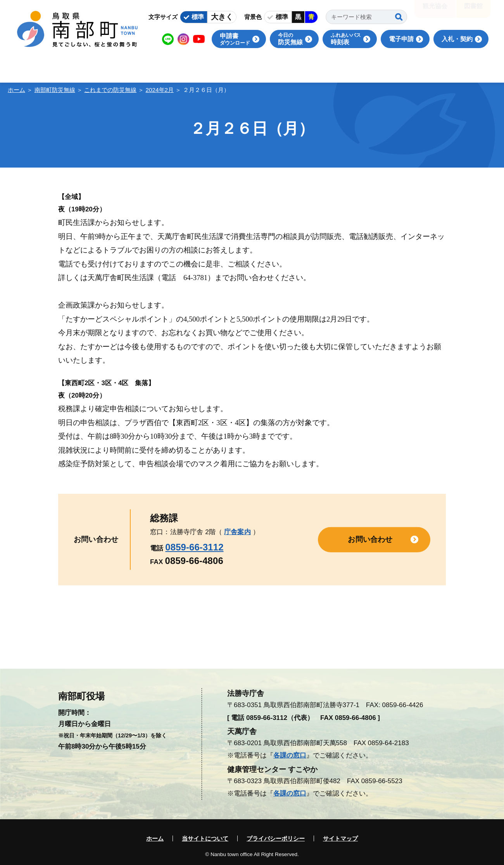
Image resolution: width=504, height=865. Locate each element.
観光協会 (435, 11)
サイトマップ (340, 838)
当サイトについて (205, 838)
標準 (198, 17)
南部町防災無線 (55, 90)
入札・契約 (457, 39)
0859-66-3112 (194, 547)
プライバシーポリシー (276, 838)
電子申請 (401, 39)
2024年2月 (160, 90)
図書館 (473, 11)
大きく (222, 17)
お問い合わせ (370, 539)
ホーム (16, 90)
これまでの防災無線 (110, 90)
